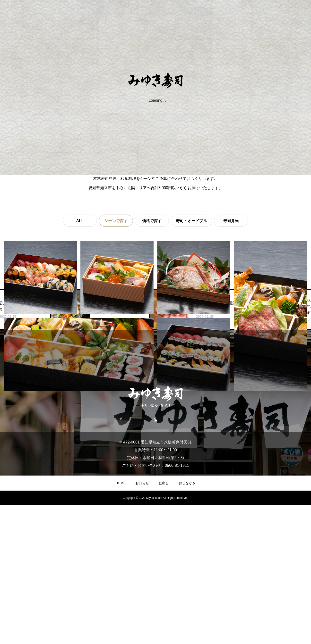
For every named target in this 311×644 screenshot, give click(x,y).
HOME (121, 622)
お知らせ (142, 622)
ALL (80, 221)
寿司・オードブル (191, 221)
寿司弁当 (231, 221)
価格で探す (152, 221)
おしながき (187, 622)
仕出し (164, 622)
